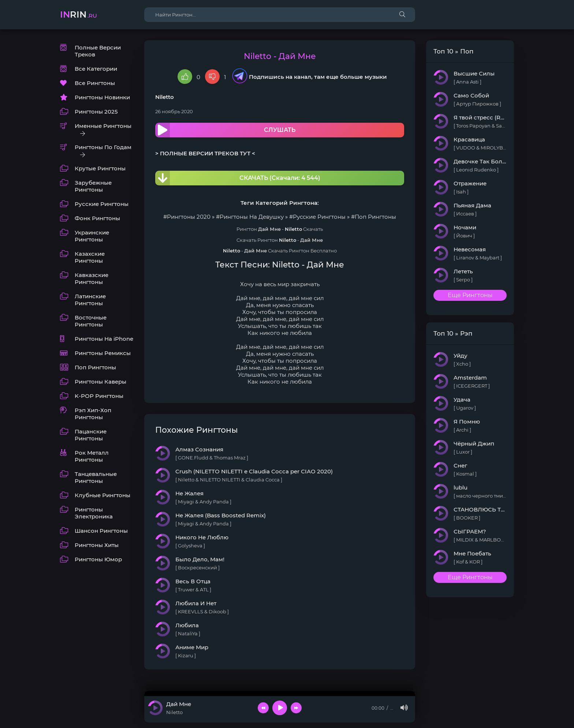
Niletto (165, 97)
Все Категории (96, 69)
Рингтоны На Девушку (252, 217)
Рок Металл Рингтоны (92, 456)
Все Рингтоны (95, 83)
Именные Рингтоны (103, 126)
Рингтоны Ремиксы (103, 353)
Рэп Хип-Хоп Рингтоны (93, 414)
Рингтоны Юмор (98, 559)
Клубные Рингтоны (102, 495)
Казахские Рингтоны (90, 257)
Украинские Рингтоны (92, 236)
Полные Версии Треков (98, 51)
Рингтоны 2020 (189, 217)
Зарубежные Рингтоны (93, 186)
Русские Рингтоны (102, 204)
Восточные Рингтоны (91, 321)
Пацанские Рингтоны (91, 435)
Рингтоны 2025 (96, 112)
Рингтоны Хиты (97, 545)
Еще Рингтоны (470, 295)
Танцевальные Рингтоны (96, 477)
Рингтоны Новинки (102, 97)
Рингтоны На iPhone (104, 339)
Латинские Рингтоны (90, 300)
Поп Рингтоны (95, 367)
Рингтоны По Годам (103, 147)
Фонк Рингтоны (97, 218)
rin (79, 14)
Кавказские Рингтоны (92, 278)
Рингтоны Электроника (94, 513)
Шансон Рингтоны (101, 531)
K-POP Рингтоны (99, 396)
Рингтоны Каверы (100, 382)
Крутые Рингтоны (100, 168)
